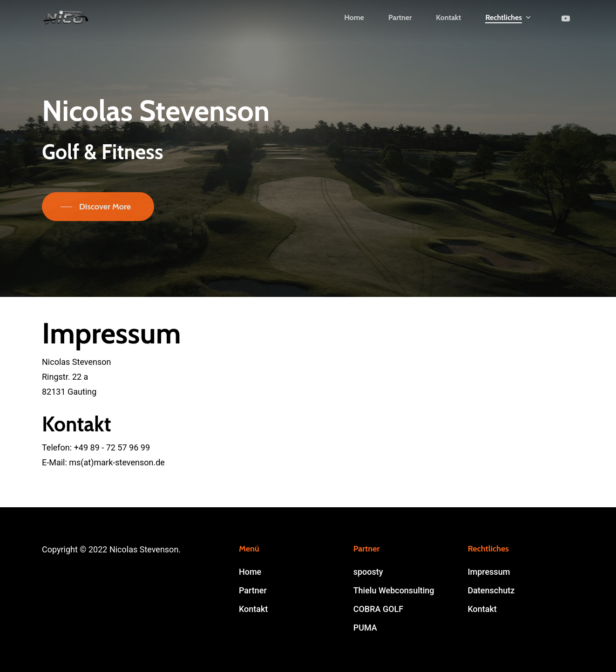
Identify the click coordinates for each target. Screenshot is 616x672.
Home (250, 572)
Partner (253, 590)
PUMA (365, 628)
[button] (98, 207)
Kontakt (253, 609)
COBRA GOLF (379, 609)
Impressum (489, 572)
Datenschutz (491, 590)
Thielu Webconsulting (394, 590)
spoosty (368, 572)
